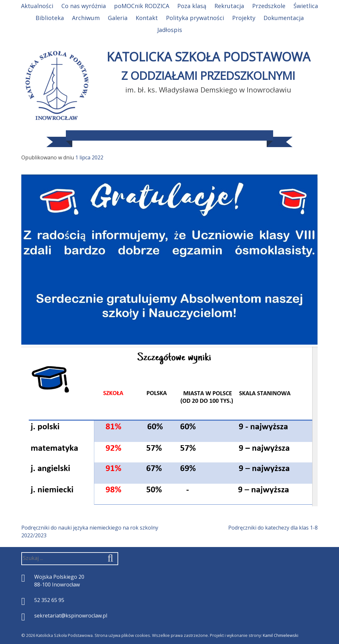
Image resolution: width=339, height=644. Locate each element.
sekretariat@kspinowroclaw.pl (71, 616)
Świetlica (306, 6)
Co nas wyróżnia (84, 6)
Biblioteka (50, 18)
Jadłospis (170, 30)
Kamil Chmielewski (281, 635)
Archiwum (86, 18)
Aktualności (37, 6)
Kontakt (147, 18)
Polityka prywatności (195, 18)
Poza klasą (192, 6)
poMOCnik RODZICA (142, 6)
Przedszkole (269, 6)
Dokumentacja (284, 18)
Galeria (118, 18)
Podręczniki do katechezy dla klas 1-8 (273, 528)
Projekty (244, 18)
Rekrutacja (229, 6)
